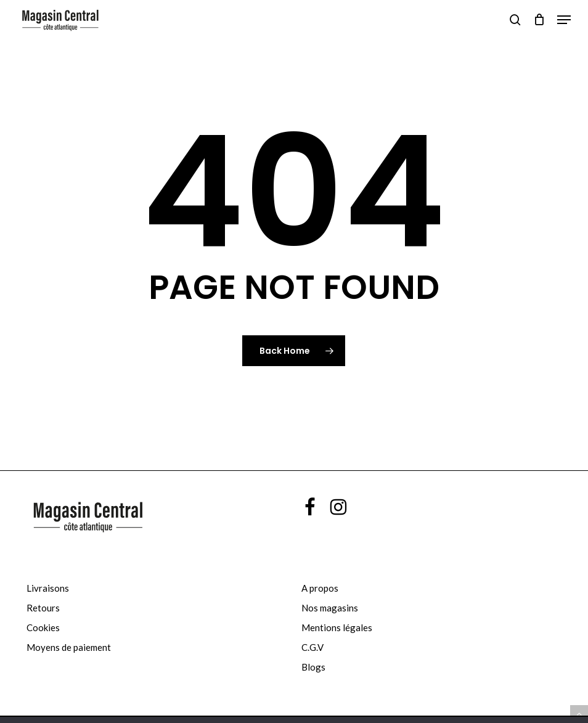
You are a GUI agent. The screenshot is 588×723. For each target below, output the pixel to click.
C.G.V (312, 647)
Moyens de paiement (69, 647)
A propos (320, 588)
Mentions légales (337, 627)
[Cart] (539, 20)
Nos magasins (330, 608)
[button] (564, 20)
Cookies (43, 627)
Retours (43, 608)
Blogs (313, 667)
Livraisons (48, 588)
